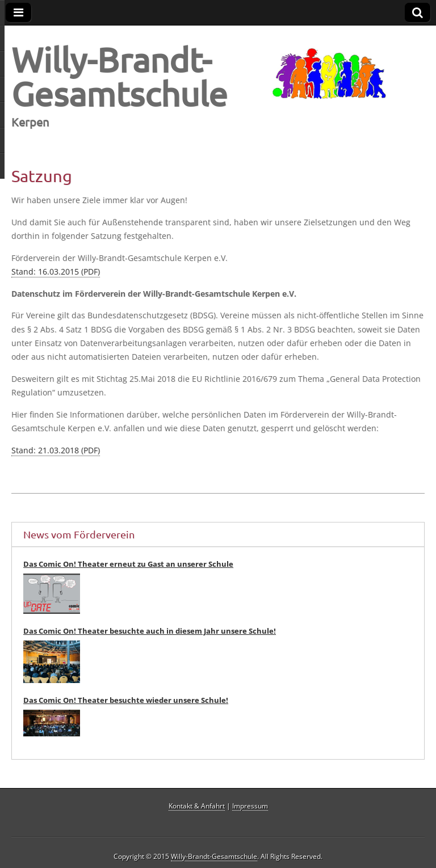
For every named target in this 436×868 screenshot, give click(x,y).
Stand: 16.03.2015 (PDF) (56, 271)
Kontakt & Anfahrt (197, 806)
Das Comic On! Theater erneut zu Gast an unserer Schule (128, 564)
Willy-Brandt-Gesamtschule (120, 76)
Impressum (250, 806)
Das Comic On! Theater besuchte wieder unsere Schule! (126, 700)
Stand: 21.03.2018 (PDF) (56, 450)
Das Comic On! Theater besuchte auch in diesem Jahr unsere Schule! (150, 631)
